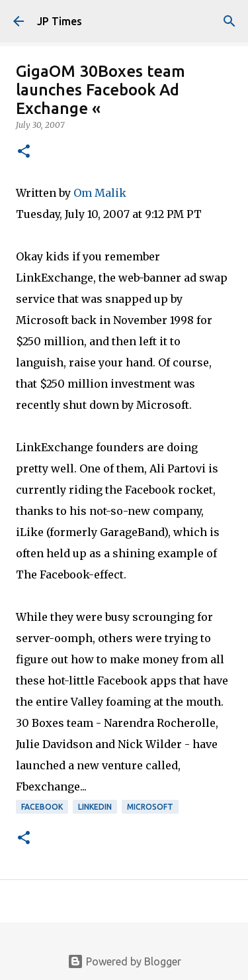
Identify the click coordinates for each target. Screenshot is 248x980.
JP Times (60, 21)
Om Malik (100, 193)
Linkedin (95, 807)
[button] (24, 152)
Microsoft (150, 807)
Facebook (42, 807)
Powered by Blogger (124, 961)
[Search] (229, 21)
